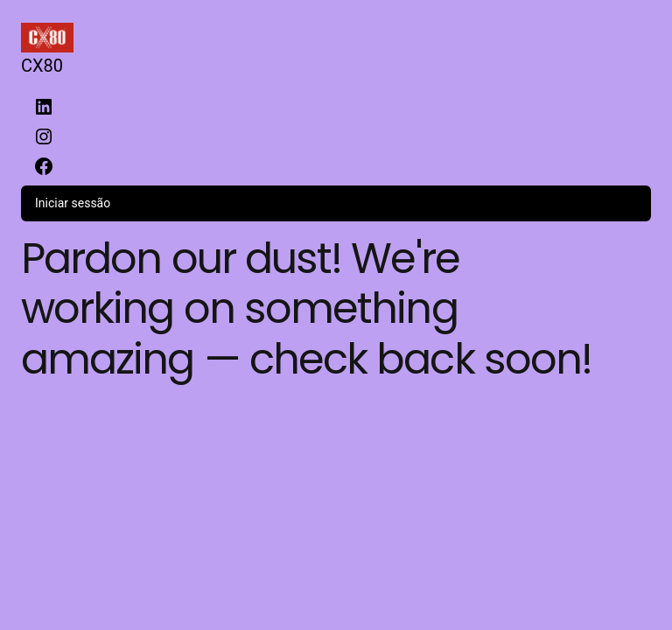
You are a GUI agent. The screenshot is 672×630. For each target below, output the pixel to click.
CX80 (42, 66)
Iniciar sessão (73, 203)
